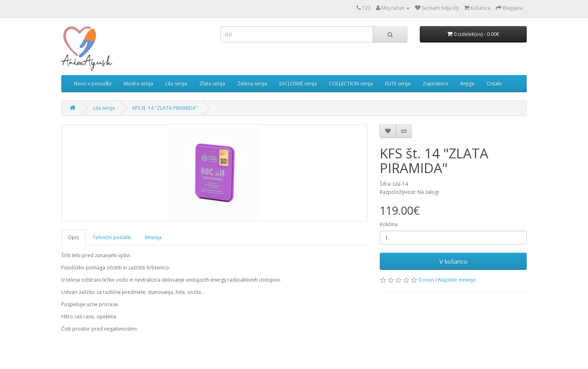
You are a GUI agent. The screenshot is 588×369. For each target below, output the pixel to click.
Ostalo (494, 83)
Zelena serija (252, 83)
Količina (389, 224)
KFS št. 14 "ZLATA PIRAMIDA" (165, 108)
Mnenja (153, 237)
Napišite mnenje (457, 280)
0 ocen (426, 280)
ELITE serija (398, 83)
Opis (73, 237)
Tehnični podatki (112, 237)
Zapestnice (435, 83)
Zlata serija (212, 83)
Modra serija (138, 83)
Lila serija (176, 83)
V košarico (453, 261)
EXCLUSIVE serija (298, 83)
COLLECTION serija (351, 83)
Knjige (468, 83)
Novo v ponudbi (93, 83)
